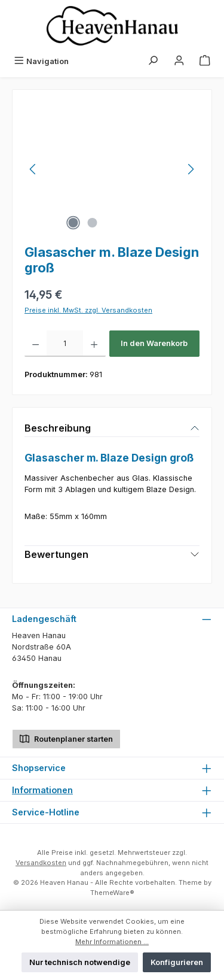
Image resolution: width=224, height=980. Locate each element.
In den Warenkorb (154, 343)
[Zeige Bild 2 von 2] (93, 223)
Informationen (42, 790)
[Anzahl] (65, 344)
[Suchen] (153, 61)
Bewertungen (56, 554)
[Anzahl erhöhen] (94, 344)
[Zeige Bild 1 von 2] (73, 223)
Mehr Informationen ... (112, 942)
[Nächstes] (191, 169)
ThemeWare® (112, 893)
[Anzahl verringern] (36, 344)
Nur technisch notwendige (80, 962)
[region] (112, 169)
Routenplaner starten (66, 738)
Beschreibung (58, 428)
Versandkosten (41, 863)
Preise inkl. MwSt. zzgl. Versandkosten (88, 310)
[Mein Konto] (179, 61)
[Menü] (41, 61)
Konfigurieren (177, 962)
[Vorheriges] (33, 169)
